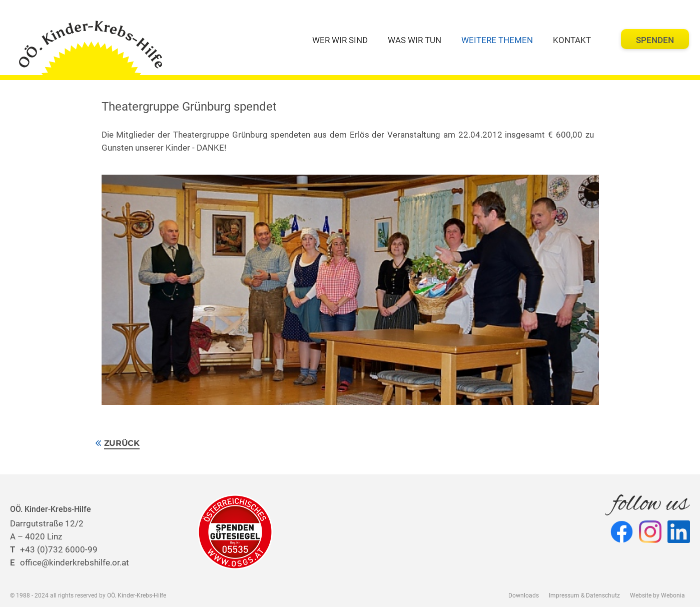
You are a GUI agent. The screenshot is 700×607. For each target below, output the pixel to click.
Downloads (524, 595)
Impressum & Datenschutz (584, 595)
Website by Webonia (657, 595)
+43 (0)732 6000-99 (54, 549)
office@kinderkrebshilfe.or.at (70, 562)
